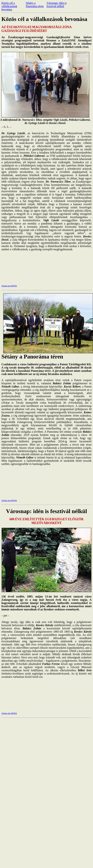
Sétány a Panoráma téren (35, 5)
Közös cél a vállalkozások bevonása (9, 6)
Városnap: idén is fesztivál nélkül (57, 5)
